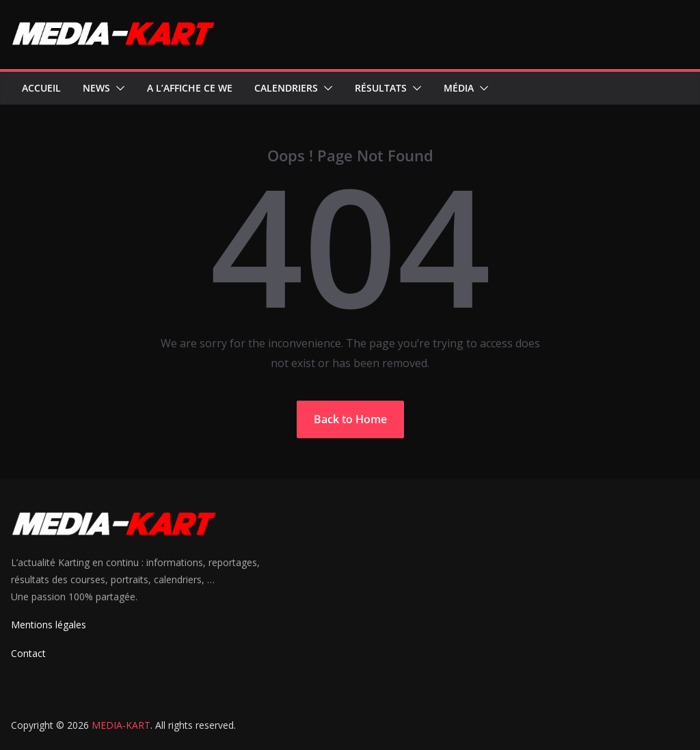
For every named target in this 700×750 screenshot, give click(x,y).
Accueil (41, 88)
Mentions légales (49, 625)
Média (459, 88)
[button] (118, 88)
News (96, 88)
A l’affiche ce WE (190, 88)
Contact (28, 653)
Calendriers (286, 88)
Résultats (381, 88)
